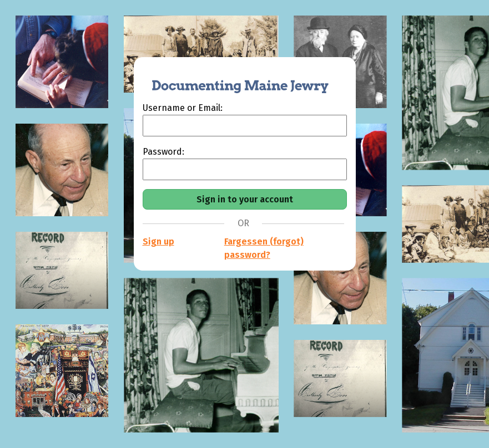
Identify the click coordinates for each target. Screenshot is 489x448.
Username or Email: (183, 108)
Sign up (158, 241)
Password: (163, 152)
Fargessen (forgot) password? (264, 248)
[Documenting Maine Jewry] (234, 79)
